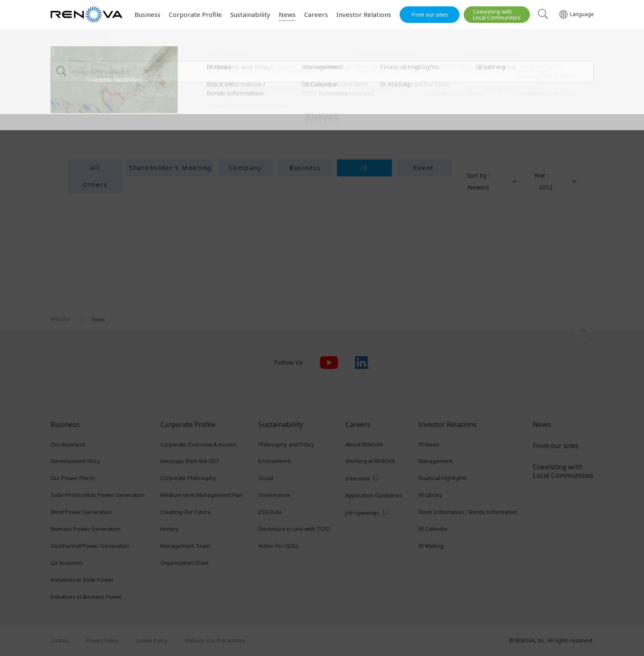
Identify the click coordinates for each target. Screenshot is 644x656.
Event (424, 167)
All (95, 167)
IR (364, 167)
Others (95, 184)
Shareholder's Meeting (170, 167)
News (98, 53)
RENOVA (60, 53)
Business (305, 167)
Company (246, 167)
